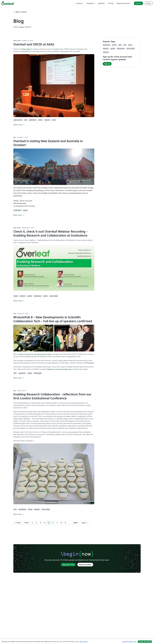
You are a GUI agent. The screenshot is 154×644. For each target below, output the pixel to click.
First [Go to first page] (18, 523)
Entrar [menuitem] (149, 3)
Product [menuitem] (79, 3)
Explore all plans (85, 565)
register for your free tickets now (59, 369)
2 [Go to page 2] (36, 523)
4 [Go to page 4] (45, 523)
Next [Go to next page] (76, 523)
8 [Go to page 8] (61, 523)
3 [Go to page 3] (41, 523)
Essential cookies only (129, 641)
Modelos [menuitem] (101, 3)
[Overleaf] (8, 3)
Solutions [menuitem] (90, 3)
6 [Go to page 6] (53, 523)
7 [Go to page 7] (57, 523)
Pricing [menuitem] (111, 3)
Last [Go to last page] (85, 523)
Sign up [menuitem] (138, 3)
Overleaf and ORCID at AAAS (34, 44)
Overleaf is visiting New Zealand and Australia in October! (48, 143)
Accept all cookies (145, 642)
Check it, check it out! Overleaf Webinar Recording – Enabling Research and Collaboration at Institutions (50, 233)
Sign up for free (68, 565)
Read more (19, 125)
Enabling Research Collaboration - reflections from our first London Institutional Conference (52, 396)
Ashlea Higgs (26, 49)
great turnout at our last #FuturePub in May (35, 354)
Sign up (107, 64)
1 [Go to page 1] (32, 523)
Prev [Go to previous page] (26, 523)
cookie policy (83, 641)
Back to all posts (20, 12)
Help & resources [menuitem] (123, 3)
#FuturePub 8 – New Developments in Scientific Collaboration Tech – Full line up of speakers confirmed (53, 319)
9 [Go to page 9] (65, 523)
